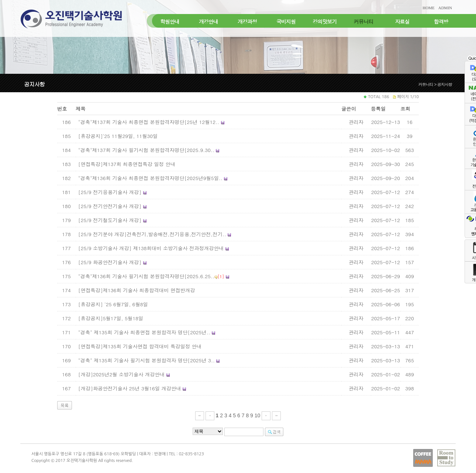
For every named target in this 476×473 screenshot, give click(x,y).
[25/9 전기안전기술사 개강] (110, 206)
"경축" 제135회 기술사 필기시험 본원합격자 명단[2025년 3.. (146, 360)
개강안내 (208, 21)
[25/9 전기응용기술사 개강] (110, 192)
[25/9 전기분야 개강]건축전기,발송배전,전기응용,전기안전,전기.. (152, 234)
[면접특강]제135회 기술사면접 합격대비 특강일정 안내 (140, 346)
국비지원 (286, 21)
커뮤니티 (363, 21)
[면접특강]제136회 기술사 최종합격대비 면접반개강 (137, 290)
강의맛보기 (325, 21)
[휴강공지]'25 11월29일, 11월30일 (118, 136)
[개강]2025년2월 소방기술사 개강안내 (121, 374)
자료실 (402, 21)
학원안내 (170, 21)
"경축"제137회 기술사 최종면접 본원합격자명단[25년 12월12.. (149, 122)
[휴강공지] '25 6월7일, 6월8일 (113, 304)
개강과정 (247, 21)
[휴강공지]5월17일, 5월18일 (111, 318)
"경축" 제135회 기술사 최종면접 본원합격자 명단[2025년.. (144, 332)
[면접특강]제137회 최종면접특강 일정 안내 (127, 164)
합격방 (441, 21)
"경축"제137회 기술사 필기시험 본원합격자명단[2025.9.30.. (146, 150)
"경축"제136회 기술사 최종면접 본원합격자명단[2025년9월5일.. (150, 178)
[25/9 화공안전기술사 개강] (111, 262)
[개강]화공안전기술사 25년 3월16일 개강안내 (130, 388)
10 (258, 415)
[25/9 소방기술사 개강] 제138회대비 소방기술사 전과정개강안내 (151, 248)
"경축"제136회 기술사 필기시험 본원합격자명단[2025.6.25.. (146, 276)
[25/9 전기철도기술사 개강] (110, 220)
